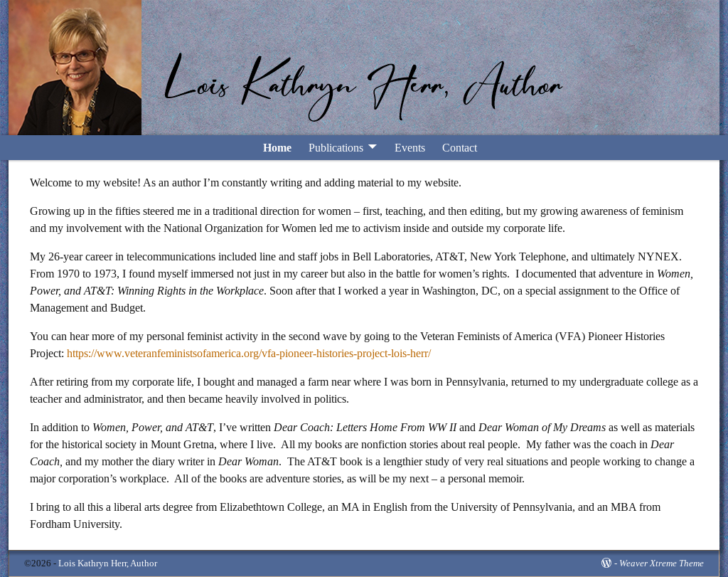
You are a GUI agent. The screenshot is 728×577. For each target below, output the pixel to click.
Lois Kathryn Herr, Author (108, 563)
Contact (460, 148)
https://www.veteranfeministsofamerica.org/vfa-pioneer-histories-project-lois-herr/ (249, 353)
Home (277, 148)
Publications (336, 148)
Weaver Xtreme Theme (662, 563)
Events (410, 148)
